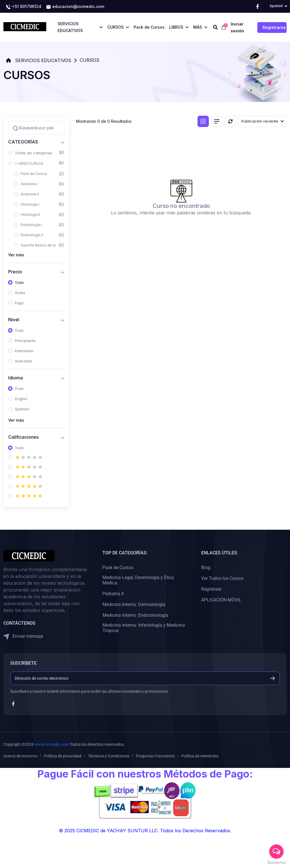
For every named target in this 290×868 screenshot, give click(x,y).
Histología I (30, 204)
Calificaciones (23, 437)
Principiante (25, 341)
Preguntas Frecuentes (155, 756)
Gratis (20, 293)
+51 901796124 (24, 7)
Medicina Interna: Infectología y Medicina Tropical (144, 628)
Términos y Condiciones (109, 756)
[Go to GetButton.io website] (276, 862)
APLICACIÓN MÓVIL (221, 600)
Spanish (22, 409)
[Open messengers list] (276, 852)
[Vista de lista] (217, 121)
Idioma (15, 378)
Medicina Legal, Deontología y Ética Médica (138, 580)
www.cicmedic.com (52, 744)
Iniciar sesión (237, 27)
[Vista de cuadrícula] (203, 121)
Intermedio (24, 351)
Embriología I (31, 225)
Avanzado (24, 361)
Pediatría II (113, 594)
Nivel (14, 319)
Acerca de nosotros (20, 756)
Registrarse (274, 27)
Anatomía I (29, 184)
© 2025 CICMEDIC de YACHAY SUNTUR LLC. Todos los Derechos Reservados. (145, 831)
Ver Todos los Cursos (222, 578)
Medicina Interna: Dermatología (134, 604)
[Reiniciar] (230, 121)
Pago (19, 303)
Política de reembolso (200, 756)
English (21, 399)
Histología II (31, 215)
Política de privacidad (63, 756)
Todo (19, 282)
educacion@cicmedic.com (75, 7)
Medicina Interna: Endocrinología (135, 615)
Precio (15, 272)
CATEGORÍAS (23, 142)
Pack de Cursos (34, 174)
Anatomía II (30, 194)
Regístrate (211, 589)
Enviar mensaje (23, 636)
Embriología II (32, 235)
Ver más (16, 255)
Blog (206, 568)
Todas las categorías (33, 153)
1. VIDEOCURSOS (29, 163)
